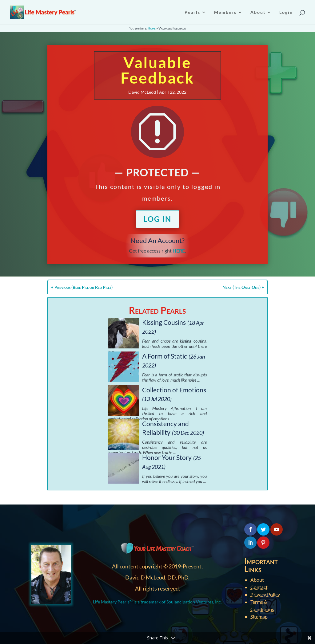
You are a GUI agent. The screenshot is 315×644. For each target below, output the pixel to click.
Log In (157, 219)
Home (152, 28)
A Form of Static (165, 356)
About (257, 580)
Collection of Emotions (174, 390)
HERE (179, 251)
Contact (259, 587)
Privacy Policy (265, 594)
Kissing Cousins (164, 322)
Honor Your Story (167, 457)
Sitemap (259, 617)
